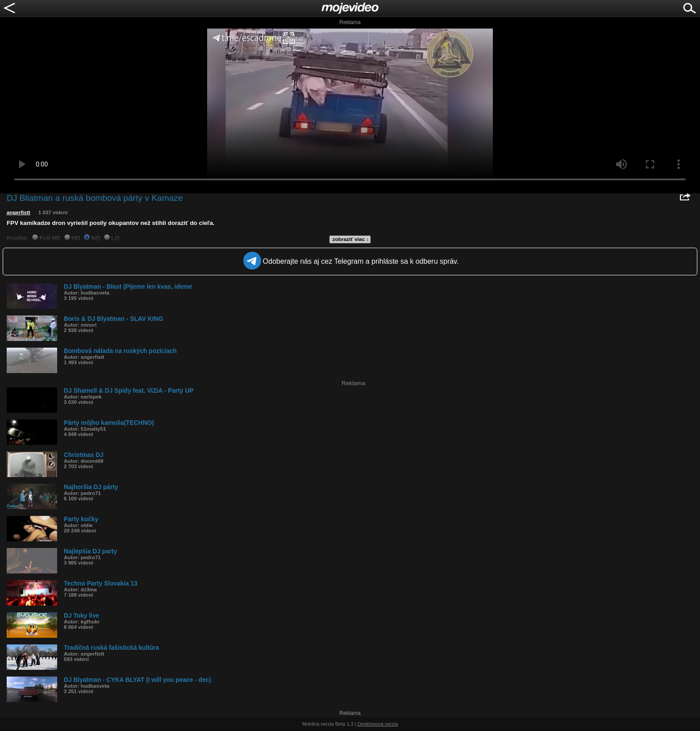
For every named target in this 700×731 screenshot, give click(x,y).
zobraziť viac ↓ (351, 239)
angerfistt (19, 212)
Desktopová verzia (378, 724)
